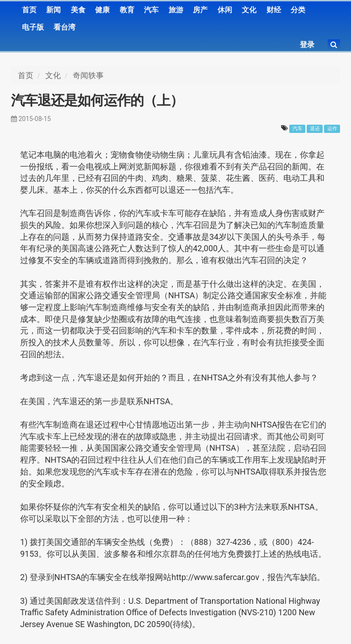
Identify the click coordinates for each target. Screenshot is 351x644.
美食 (78, 10)
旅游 (176, 10)
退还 (315, 129)
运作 (332, 129)
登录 (307, 45)
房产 (200, 10)
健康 (102, 10)
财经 (274, 10)
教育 (127, 10)
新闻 (53, 10)
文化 (249, 10)
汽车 (151, 10)
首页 (29, 10)
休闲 (225, 10)
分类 (298, 10)
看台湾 (64, 27)
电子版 (33, 27)
